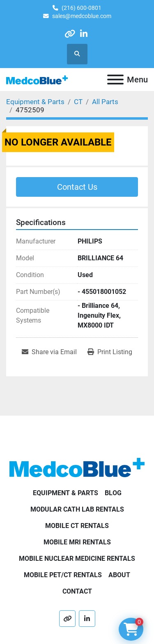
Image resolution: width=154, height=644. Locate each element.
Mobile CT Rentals (77, 526)
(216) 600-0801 (82, 8)
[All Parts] (105, 102)
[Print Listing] (110, 352)
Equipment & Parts (66, 493)
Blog (113, 493)
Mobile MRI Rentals (77, 542)
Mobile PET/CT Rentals (63, 575)
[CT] (78, 102)
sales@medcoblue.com (82, 16)
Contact (77, 591)
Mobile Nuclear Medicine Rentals (77, 559)
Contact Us (77, 187)
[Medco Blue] (77, 467)
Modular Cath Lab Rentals (77, 509)
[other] (70, 34)
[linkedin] (84, 34)
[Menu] (115, 80)
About (119, 575)
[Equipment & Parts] (35, 102)
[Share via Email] (49, 352)
